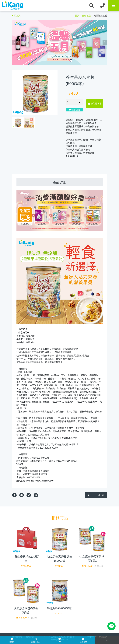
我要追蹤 (74, 110)
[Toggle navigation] (114, 5)
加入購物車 (95, 104)
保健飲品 (86, 16)
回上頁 (16, 16)
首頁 (77, 16)
